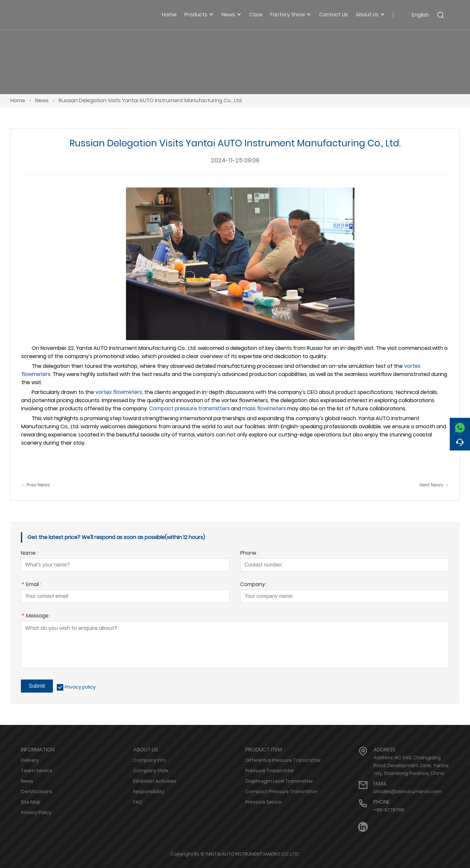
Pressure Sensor (264, 802)
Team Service (37, 771)
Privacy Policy (36, 812)
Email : (31, 585)
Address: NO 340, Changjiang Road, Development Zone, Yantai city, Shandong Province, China (411, 765)
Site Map (31, 802)
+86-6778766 (389, 810)
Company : (254, 585)
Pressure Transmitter (270, 771)
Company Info (150, 760)
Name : (29, 554)
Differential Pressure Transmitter (283, 760)
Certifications (37, 792)
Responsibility (149, 792)
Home (18, 100)
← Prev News (36, 485)
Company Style (151, 771)
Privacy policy (80, 687)
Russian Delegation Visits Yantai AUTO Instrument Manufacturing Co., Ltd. (151, 100)
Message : (36, 616)
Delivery (30, 760)
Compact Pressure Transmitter (282, 792)
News (42, 100)
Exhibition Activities (155, 781)
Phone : (249, 554)
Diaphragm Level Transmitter (279, 781)
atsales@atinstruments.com (407, 792)
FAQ (138, 802)
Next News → (434, 485)
